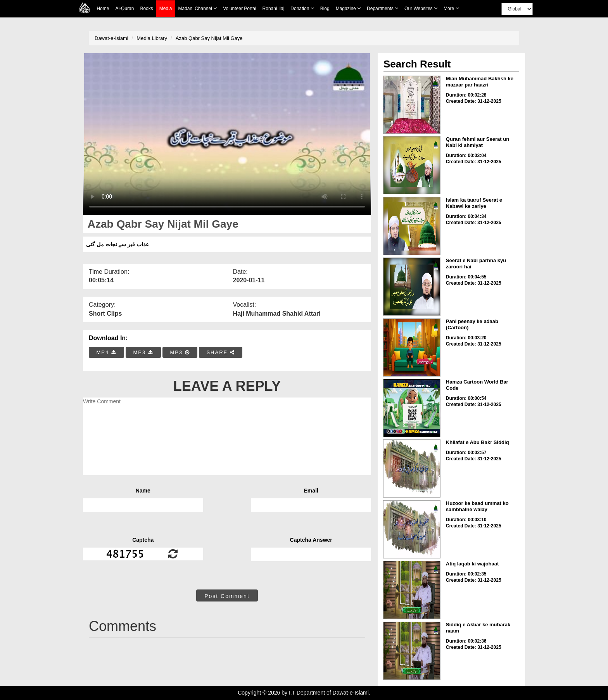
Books (146, 9)
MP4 (107, 352)
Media (166, 9)
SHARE (220, 352)
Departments (383, 8)
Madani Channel (197, 8)
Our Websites (421, 8)
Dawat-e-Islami (111, 38)
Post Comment (227, 596)
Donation (302, 8)
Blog (325, 9)
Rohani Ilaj (274, 9)
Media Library (152, 38)
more (451, 8)
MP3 (143, 352)
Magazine (348, 8)
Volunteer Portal (239, 9)
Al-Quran (124, 9)
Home (103, 9)
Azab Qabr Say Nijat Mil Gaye (209, 38)
